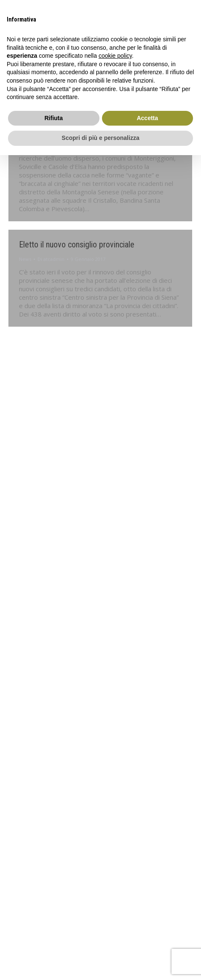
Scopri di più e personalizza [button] (100, 138)
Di (51, 259)
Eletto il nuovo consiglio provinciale (77, 244)
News (25, 259)
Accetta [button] (147, 118)
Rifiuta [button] (54, 118)
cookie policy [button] (115, 56)
